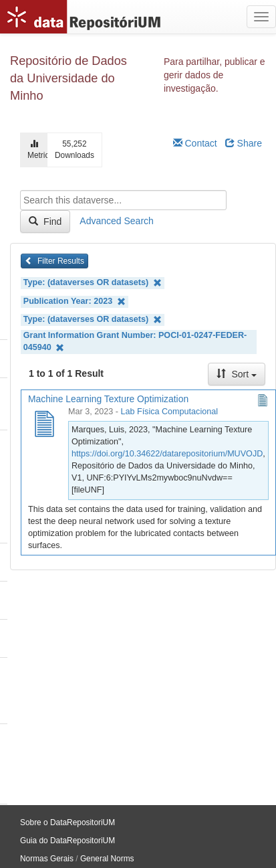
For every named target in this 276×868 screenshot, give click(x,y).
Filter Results (54, 261)
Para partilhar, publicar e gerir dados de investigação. (215, 75)
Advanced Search (117, 221)
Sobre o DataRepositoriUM (67, 822)
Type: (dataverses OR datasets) (93, 283)
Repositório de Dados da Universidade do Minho (68, 78)
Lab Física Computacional (169, 412)
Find (45, 222)
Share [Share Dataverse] (244, 143)
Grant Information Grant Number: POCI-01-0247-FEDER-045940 (135, 342)
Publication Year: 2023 (75, 301)
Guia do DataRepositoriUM (67, 841)
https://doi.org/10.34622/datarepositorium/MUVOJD (167, 454)
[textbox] (123, 200)
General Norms (107, 859)
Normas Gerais (47, 859)
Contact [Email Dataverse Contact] (195, 143)
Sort (237, 374)
